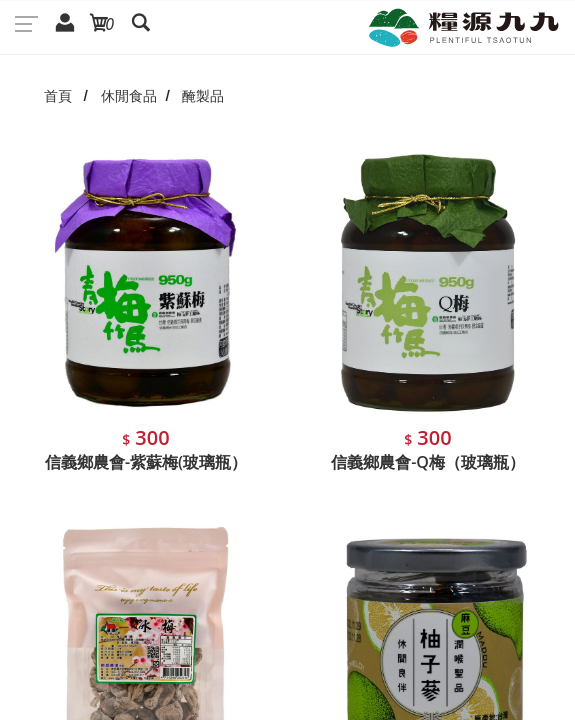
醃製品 (203, 95)
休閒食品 (129, 95)
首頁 (58, 95)
